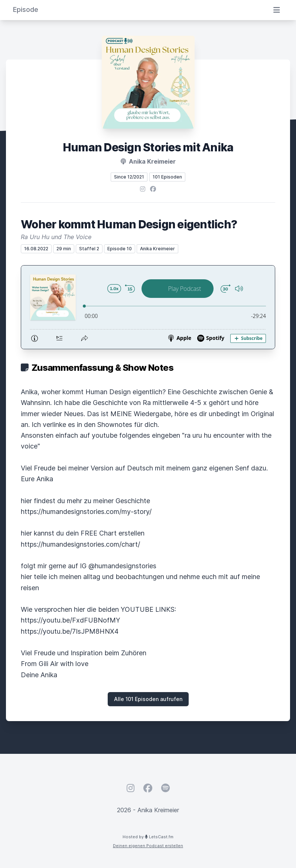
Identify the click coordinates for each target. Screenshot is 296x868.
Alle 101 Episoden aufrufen (148, 699)
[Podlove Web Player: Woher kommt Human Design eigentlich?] (148, 307)
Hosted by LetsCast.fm (148, 837)
